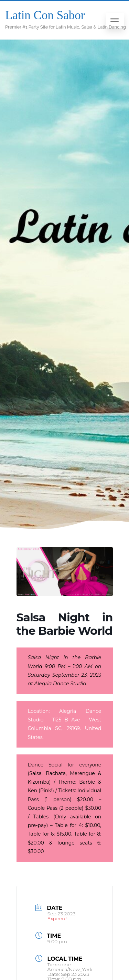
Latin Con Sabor (45, 15)
